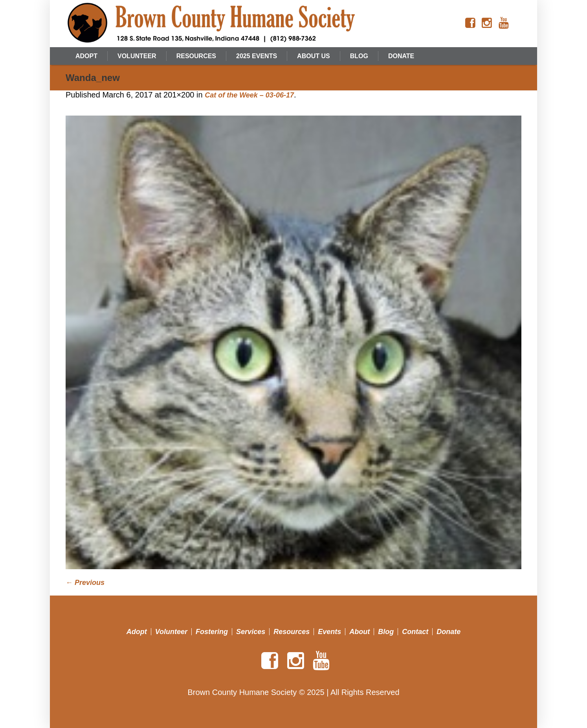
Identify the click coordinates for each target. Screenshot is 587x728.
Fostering (212, 632)
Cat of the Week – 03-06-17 (249, 95)
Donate (449, 632)
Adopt (137, 632)
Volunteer (171, 632)
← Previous (85, 583)
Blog (386, 632)
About (360, 632)
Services (251, 632)
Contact (415, 632)
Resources (292, 632)
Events (329, 632)
